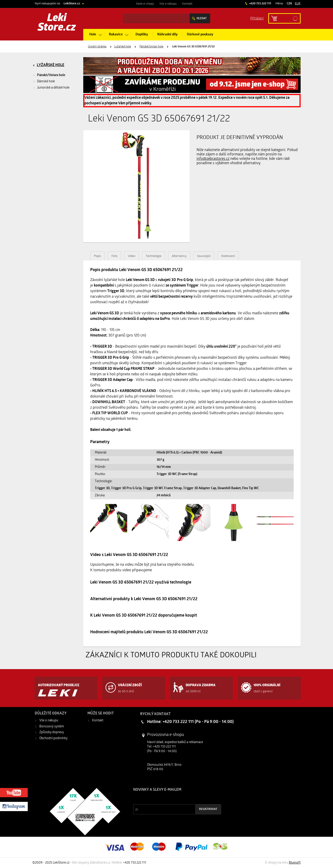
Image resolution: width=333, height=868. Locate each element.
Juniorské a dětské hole (53, 88)
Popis (97, 256)
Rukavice (116, 35)
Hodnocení (228, 256)
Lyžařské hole (123, 47)
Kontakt (187, 4)
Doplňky (142, 35)
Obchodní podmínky (53, 738)
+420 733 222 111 (260, 4)
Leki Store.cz (57, 23)
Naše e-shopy (145, 4)
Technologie (154, 256)
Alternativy (179, 256)
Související (204, 256)
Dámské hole (46, 82)
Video (132, 256)
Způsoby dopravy (52, 732)
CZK (289, 4)
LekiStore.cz (72, 4)
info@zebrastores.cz (213, 159)
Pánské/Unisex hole (151, 47)
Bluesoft (295, 863)
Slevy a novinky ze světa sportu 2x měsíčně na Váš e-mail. (173, 798)
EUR (298, 4)
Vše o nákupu (168, 4)
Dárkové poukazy (200, 35)
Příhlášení (257, 18)
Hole (93, 35)
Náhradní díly (167, 35)
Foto (114, 256)
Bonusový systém (52, 727)
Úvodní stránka (97, 47)
